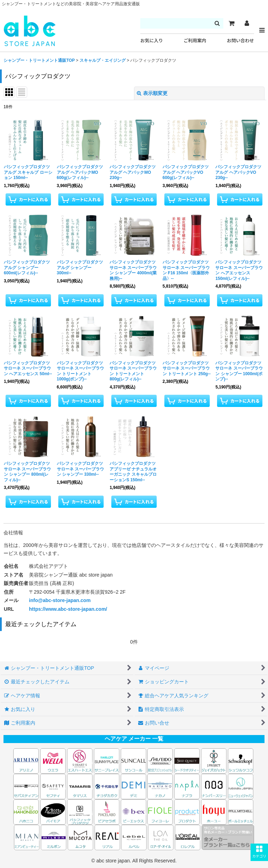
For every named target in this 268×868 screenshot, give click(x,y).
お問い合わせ (240, 41)
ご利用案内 (195, 41)
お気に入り (152, 41)
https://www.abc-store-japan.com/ (68, 609)
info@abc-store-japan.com (60, 600)
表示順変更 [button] (152, 93)
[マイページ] (247, 23)
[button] (259, 852)
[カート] (231, 23)
